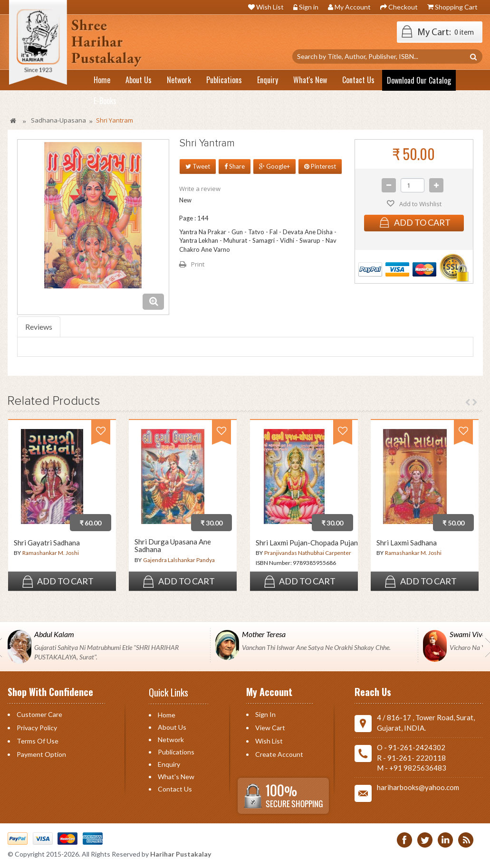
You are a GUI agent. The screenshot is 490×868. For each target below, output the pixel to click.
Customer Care (39, 714)
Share (235, 166)
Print (198, 264)
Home (167, 715)
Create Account (279, 754)
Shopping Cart (456, 7)
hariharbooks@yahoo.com (418, 787)
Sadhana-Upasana (58, 120)
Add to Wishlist (420, 204)
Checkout (403, 7)
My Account (353, 7)
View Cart (270, 728)
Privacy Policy (37, 728)
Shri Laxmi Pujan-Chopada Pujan (307, 543)
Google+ (274, 166)
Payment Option (41, 754)
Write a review (200, 189)
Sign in (309, 7)
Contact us (175, 789)
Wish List (270, 7)
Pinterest (320, 166)
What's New (176, 777)
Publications (176, 752)
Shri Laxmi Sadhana (407, 543)
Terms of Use (38, 741)
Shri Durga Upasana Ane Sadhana (173, 546)
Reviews (39, 327)
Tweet (198, 166)
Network (171, 739)
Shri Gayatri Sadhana (47, 543)
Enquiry (169, 764)
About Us (172, 727)
